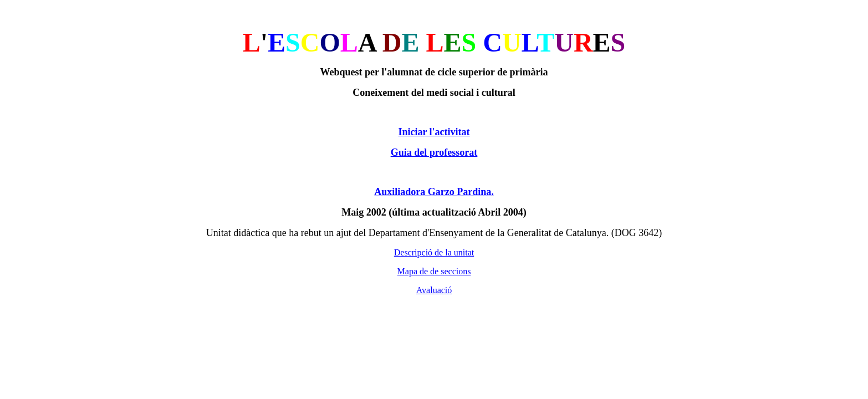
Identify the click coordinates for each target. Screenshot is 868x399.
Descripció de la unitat (434, 252)
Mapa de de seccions (434, 271)
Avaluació (434, 290)
